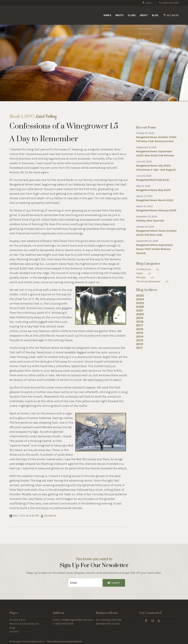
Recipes (147, 277)
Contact (14, 630)
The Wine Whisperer (154, 281)
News (146, 273)
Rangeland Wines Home (37, 15)
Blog (155, 15)
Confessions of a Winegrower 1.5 (64, 126)
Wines (107, 15)
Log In (147, 3)
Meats (120, 15)
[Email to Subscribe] (85, 582)
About (144, 15)
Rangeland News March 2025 (155, 200)
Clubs (132, 15)
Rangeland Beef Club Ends (153, 180)
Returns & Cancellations (24, 623)
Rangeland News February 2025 (156, 210)
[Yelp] (159, 619)
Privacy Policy (18, 619)
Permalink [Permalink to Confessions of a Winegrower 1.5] (48, 516)
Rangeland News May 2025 (153, 190)
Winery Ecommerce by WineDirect (64, 640)
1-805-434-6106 (169, 3)
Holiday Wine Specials (150, 221)
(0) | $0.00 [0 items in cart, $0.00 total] (171, 15)
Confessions (150, 269)
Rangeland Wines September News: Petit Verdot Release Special (155, 249)
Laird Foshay (46, 116)
